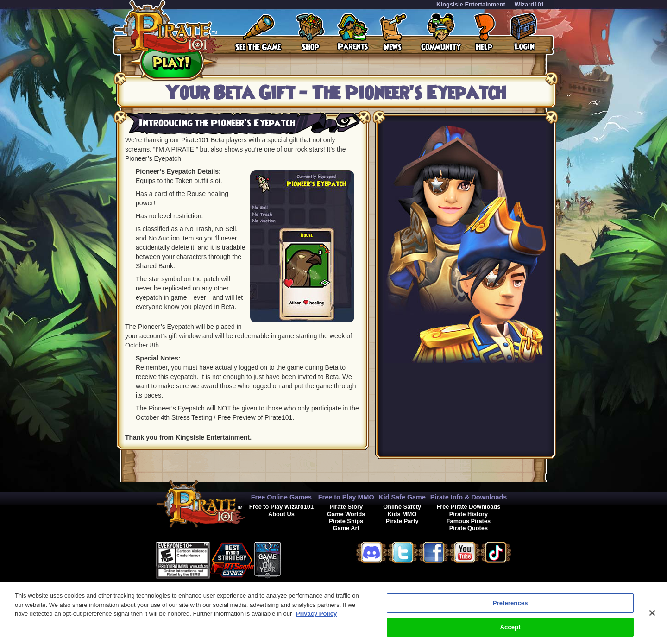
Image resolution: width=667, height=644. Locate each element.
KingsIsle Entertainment (471, 4)
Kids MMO (402, 514)
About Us (281, 514)
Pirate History (469, 514)
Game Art (346, 528)
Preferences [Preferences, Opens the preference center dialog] (510, 607)
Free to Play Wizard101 (281, 507)
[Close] (652, 617)
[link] (304, 559)
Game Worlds (346, 514)
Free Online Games (281, 497)
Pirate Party (402, 521)
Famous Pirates (469, 521)
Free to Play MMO (346, 497)
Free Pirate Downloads (468, 507)
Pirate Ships (346, 521)
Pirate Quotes (469, 528)
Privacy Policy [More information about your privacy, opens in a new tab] (316, 618)
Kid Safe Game (402, 497)
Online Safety (402, 507)
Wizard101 (529, 4)
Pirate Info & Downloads (469, 497)
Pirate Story (346, 507)
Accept (510, 631)
